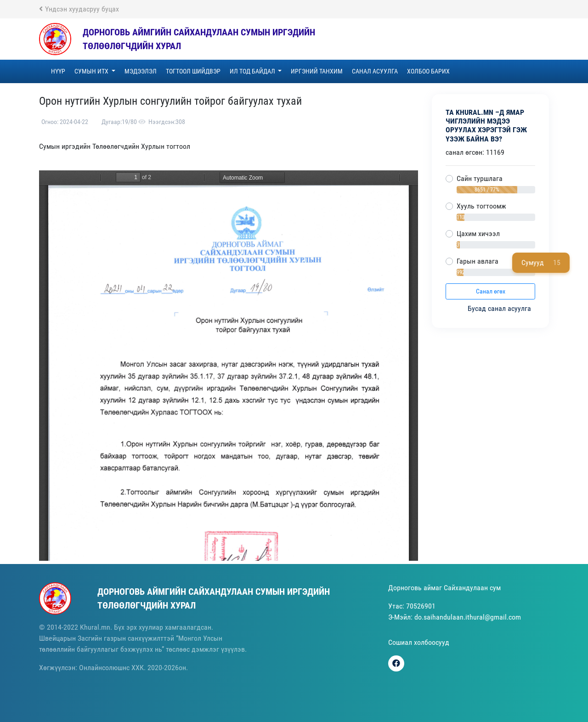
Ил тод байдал (253, 71)
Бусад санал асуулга (500, 308)
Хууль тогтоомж (481, 206)
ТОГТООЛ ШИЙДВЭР (193, 71)
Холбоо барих (428, 71)
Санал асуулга (375, 71)
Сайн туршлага (480, 178)
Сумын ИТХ (92, 71)
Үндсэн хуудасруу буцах (79, 9)
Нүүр (58, 71)
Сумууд (541, 263)
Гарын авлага (478, 261)
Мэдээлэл (141, 71)
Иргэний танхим (317, 71)
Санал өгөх (491, 291)
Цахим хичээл (478, 234)
